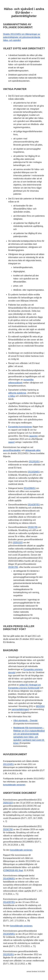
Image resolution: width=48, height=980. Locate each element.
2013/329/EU (34, 472)
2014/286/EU (30, 488)
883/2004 (40, 706)
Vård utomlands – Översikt (25, 721)
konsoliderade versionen (14, 785)
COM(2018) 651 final (13, 870)
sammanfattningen (20, 709)
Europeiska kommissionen (20, 427)
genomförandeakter (12, 450)
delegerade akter (33, 450)
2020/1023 (18, 543)
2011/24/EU (9, 764)
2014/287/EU (34, 505)
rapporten (33, 436)
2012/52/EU (34, 462)
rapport (11, 442)
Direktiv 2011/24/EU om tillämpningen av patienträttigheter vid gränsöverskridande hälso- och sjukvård (22, 37)
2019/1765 (33, 527)
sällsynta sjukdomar (17, 393)
